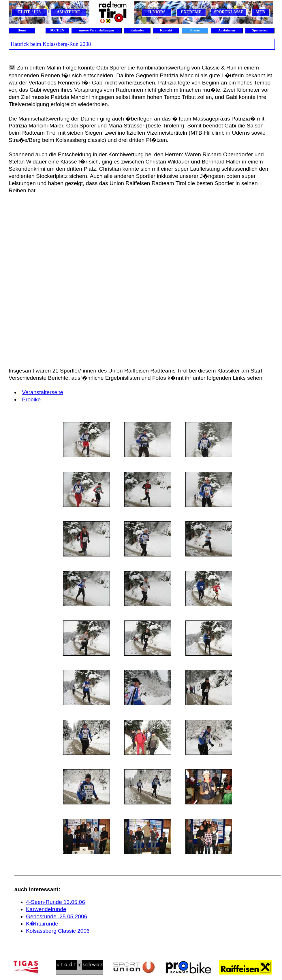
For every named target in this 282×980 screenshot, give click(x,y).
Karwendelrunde (46, 909)
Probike (31, 399)
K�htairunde (42, 924)
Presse (195, 30)
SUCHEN (57, 30)
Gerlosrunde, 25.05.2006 (57, 916)
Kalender (137, 30)
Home (22, 30)
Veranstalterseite (43, 392)
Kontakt (166, 30)
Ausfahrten (226, 30)
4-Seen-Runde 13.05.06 (56, 902)
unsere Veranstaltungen (96, 30)
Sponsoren (260, 30)
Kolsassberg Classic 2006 (58, 931)
